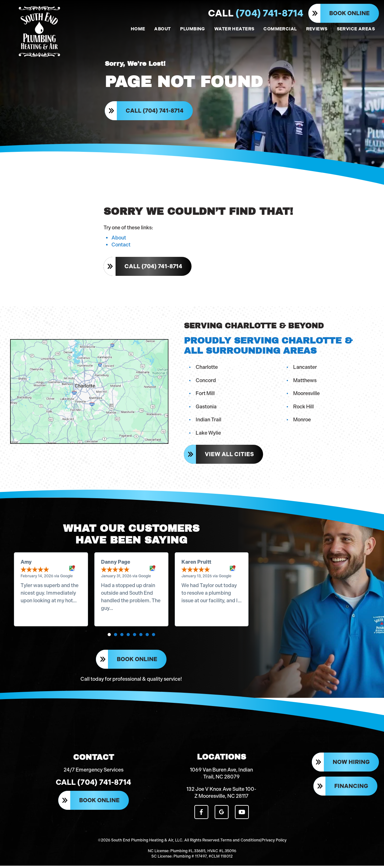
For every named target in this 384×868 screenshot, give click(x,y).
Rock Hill (304, 408)
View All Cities (230, 455)
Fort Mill (205, 395)
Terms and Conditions (240, 843)
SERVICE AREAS (356, 29)
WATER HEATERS (234, 29)
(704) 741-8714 (256, 13)
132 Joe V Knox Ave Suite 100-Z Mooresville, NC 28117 (221, 795)
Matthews (305, 381)
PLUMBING (193, 29)
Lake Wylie (209, 434)
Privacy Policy (274, 843)
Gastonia (206, 408)
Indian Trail (209, 421)
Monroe (302, 421)
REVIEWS (317, 29)
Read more (34, 610)
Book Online (349, 13)
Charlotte (207, 368)
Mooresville (307, 395)
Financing (351, 789)
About (119, 239)
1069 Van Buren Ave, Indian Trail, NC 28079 (221, 776)
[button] (109, 636)
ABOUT (162, 29)
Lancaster (305, 368)
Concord (206, 381)
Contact (121, 246)
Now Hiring (351, 765)
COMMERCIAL (280, 29)
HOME (138, 29)
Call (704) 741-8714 (155, 111)
